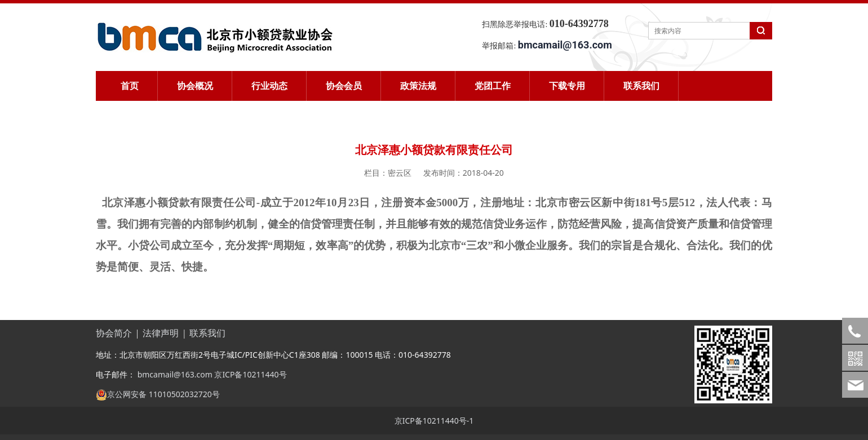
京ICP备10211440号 (250, 374)
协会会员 (344, 86)
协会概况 (195, 86)
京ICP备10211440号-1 (434, 421)
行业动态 (269, 86)
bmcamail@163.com (174, 374)
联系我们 (641, 86)
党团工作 (493, 86)
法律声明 (161, 333)
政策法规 (418, 86)
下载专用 (567, 86)
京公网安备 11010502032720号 (163, 394)
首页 (130, 86)
